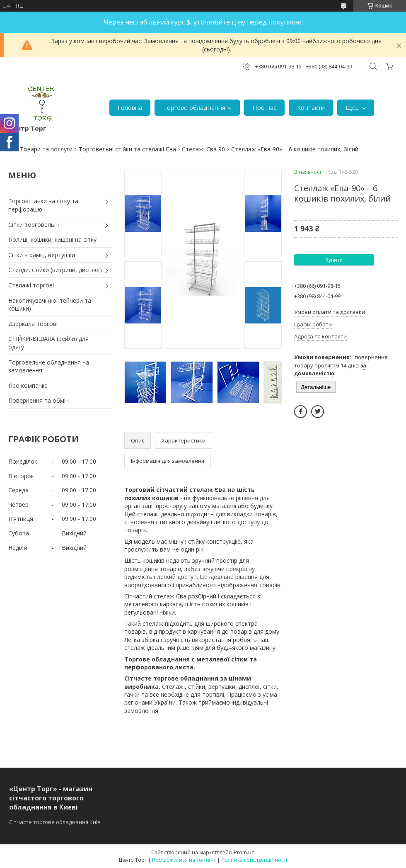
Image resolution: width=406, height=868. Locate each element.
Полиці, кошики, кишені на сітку (52, 239)
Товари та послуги (46, 149)
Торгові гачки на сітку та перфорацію (43, 205)
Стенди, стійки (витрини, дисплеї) (55, 270)
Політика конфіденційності (254, 860)
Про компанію (28, 385)
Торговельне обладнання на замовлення (49, 366)
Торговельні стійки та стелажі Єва (127, 149)
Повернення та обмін (39, 400)
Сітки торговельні (34, 225)
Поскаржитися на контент (184, 860)
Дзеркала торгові (33, 324)
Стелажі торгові (31, 285)
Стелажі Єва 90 (203, 149)
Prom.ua (244, 852)
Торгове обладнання (194, 107)
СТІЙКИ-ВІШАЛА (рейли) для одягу (48, 343)
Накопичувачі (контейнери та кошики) (50, 305)
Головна (130, 107)
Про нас (264, 107)
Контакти (311, 107)
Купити (334, 260)
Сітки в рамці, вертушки (42, 255)
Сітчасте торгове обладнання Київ (55, 822)
